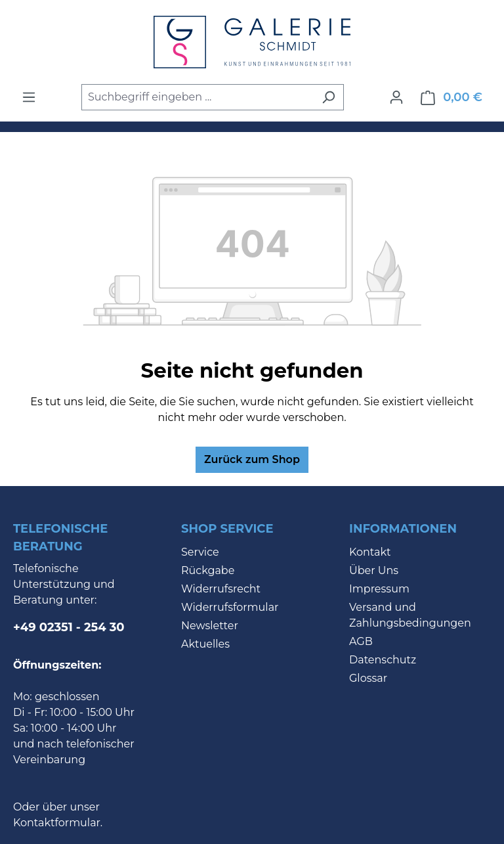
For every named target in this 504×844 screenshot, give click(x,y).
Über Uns (374, 570)
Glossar (368, 678)
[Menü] (29, 97)
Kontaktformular (57, 823)
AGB (361, 641)
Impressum (379, 589)
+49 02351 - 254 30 (69, 627)
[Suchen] (328, 97)
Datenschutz (383, 660)
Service (200, 552)
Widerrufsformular (230, 607)
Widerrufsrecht (221, 589)
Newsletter (210, 626)
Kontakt (370, 552)
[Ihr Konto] (396, 97)
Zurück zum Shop (252, 459)
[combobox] (198, 97)
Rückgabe (208, 570)
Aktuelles (205, 644)
